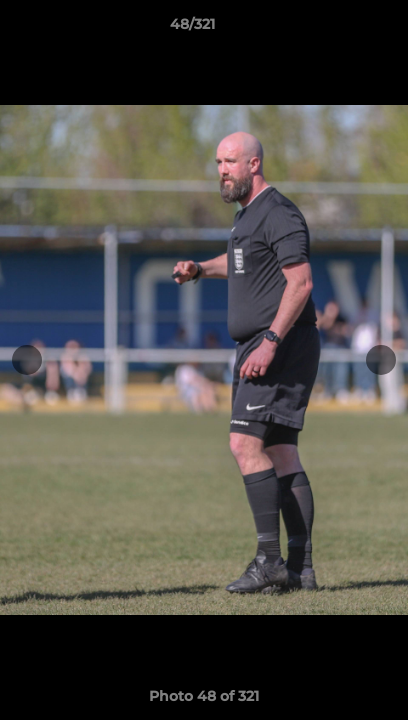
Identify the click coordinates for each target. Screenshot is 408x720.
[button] (336, 29)
